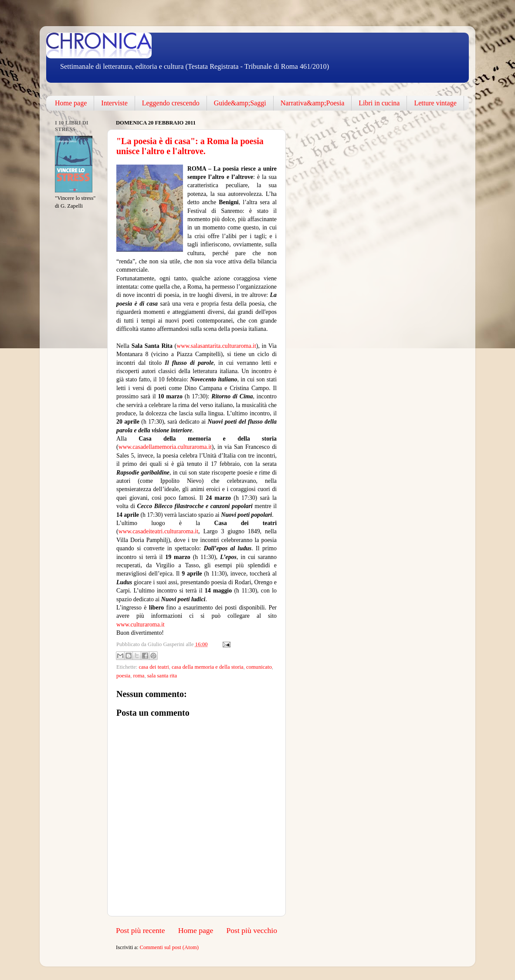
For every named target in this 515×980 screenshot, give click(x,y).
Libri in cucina (379, 103)
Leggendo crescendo (171, 103)
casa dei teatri (154, 667)
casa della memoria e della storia (208, 667)
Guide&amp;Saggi (240, 103)
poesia (123, 676)
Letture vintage (435, 103)
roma (139, 676)
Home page (71, 103)
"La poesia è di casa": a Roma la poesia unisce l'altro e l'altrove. (190, 146)
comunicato (259, 667)
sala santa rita (162, 676)
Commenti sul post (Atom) (169, 947)
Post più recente (141, 930)
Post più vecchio (252, 930)
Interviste (114, 103)
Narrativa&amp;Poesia (313, 103)
